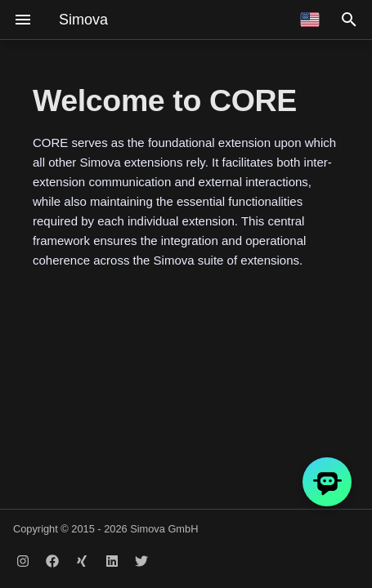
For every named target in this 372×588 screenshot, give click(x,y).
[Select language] (310, 20)
